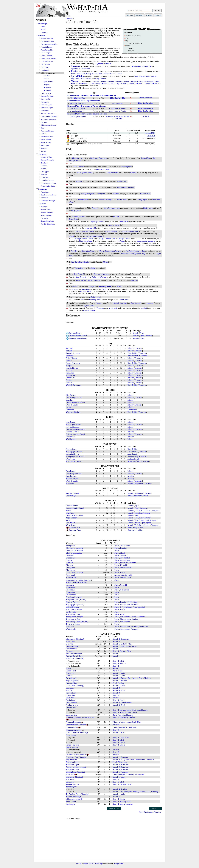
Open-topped (144, 520)
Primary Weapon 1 (120, 774)
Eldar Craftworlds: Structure (150, 812)
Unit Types (139, 15)
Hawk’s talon (71, 693)
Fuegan (69, 366)
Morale (43, 169)
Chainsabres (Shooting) (75, 639)
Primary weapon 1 (120, 722)
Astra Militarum (47, 47)
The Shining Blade (73, 614)
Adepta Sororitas (47, 38)
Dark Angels (45, 64)
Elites (73, 74)
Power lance (71, 587)
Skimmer (147, 510)
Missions (44, 207)
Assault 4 (116, 641)
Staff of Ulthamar (73, 607)
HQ (100, 74)
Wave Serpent (71, 525)
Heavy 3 (116, 782)
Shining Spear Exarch (74, 452)
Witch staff (70, 627)
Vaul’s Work (132, 602)
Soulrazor (124, 555)
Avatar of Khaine (72, 493)
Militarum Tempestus (48, 119)
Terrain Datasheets (48, 221)
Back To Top (114, 809)
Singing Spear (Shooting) (76, 772)
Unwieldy (124, 565)
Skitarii (43, 134)
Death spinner (71, 703)
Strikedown (150, 760)
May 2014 (151, 136)
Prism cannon (71, 735)
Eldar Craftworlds (117, 98)
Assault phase (126, 167)
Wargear (46, 84)
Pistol (115, 671)
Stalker (93, 268)
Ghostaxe (70, 565)
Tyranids (44, 148)
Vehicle (136, 333)
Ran (82, 300)
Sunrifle (69, 690)
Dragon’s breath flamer (75, 656)
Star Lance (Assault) (74, 609)
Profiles (46, 79)
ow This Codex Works (133, 36)
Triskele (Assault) (73, 624)
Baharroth (70, 356)
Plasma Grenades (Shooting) (77, 733)
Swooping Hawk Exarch (75, 456)
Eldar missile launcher (74, 659)
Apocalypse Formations (80, 69)
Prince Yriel (71, 378)
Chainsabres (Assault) (74, 548)
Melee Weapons (47, 215)
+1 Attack (121, 241)
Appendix (42, 204)
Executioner (71, 558)
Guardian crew (72, 476)
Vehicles (149, 15)
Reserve (134, 280)
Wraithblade (71, 437)
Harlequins (45, 102)
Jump (130, 356)
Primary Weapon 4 (120, 727)
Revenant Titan (75, 530)
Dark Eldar (45, 67)
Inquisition (45, 111)
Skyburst (148, 678)
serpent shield (114, 225)
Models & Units (47, 157)
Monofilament (126, 703)
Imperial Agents (47, 105)
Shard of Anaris (72, 602)
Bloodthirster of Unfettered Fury (133, 254)
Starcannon (70, 779)
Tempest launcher (73, 784)
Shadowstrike (145, 194)
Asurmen (69, 348)
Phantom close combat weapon (78, 580)
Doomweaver (71, 708)
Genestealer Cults (47, 96)
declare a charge (103, 169)
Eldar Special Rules (142, 76)
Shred (122, 553)
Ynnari (43, 151)
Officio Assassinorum (49, 125)
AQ (126, 41)
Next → (155, 809)
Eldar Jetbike (132, 353)
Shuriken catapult (73, 765)
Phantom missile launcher (76, 725)
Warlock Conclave (120, 303)
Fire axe (69, 560)
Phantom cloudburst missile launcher (80, 717)
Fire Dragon (71, 422)
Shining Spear (71, 449)
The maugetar (71, 787)
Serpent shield (71, 760)
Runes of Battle (136, 84)
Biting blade (71, 546)
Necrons (44, 122)
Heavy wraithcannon (74, 654)
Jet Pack (102, 200)
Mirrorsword (71, 577)
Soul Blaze (124, 563)
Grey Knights (46, 99)
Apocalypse (45, 192)
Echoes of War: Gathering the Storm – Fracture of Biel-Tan (92, 95)
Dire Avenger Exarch (74, 398)
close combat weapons (94, 236)
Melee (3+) (119, 607)
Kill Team (44, 198)
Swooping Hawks (78, 217)
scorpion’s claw (111, 231)
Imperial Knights (47, 108)
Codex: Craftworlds (135, 43)
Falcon (69, 510)
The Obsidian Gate (78, 98)
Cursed (133, 617)
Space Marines (46, 140)
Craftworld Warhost (101, 274)
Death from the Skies (48, 195)
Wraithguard (71, 439)
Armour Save (85, 291)
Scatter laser (71, 695)
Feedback (44, 32)
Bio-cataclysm (126, 792)
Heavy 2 (116, 698)
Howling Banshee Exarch (76, 429)
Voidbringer (70, 804)
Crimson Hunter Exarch (78, 336)
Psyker (104, 289)
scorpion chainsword (130, 231)
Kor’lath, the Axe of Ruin (135, 251)
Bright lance (71, 700)
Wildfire (133, 563)
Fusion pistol (71, 671)
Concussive (125, 590)
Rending (123, 548)
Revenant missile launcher (76, 755)
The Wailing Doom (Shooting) (78, 794)
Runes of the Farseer (84, 173)
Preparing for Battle (48, 186)
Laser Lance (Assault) (74, 573)
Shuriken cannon (72, 770)
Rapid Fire (117, 715)
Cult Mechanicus (47, 61)
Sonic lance (70, 774)
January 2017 (150, 133)
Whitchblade (71, 629)
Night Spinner (71, 518)
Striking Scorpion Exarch (85, 231)
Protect (120, 286)
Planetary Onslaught (48, 201)
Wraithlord (70, 483)
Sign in (79, 864)
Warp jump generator (112, 208)
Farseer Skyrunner (73, 363)
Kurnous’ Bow (71, 683)
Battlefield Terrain (47, 180)
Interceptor (124, 717)
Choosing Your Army (48, 183)
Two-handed (125, 546)
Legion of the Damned (49, 116)
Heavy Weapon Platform (75, 402)
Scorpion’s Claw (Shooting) (77, 757)
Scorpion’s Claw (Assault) (76, 600)
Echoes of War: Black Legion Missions (84, 101)
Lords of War (108, 74)
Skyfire (123, 663)
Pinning (131, 774)
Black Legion (117, 103)
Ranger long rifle (72, 745)
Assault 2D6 (117, 760)
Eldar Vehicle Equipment (81, 84)
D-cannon (70, 651)
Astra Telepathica (47, 50)
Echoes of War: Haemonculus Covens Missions (87, 114)
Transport (155, 510)
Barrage (123, 651)
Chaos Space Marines (49, 59)
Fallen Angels (46, 93)
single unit (113, 308)
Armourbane (125, 560)
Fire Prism (70, 513)
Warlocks (100, 308)
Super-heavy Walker (136, 528)
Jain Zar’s (75, 262)
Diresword (70, 555)
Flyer (142, 333)
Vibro (129, 802)
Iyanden (100, 64)
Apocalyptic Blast (134, 722)
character (118, 251)
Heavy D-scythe (72, 646)
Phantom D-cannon (73, 722)
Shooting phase (95, 300)
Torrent (135, 712)
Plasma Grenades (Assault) (76, 583)
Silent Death (84, 262)
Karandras (79, 268)
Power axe (70, 585)
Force (135, 607)
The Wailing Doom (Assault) (77, 622)
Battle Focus (95, 297)
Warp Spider (71, 459)
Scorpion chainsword (74, 597)
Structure (47, 76)
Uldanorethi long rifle (74, 799)
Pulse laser (70, 698)
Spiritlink (141, 607)
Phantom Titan (75, 528)
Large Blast (131, 710)
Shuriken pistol (72, 762)
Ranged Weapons (47, 212)
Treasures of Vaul (137, 81)
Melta (120, 671)
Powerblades (71, 595)
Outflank (102, 194)
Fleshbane (135, 605)
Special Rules (48, 82)
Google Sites (119, 864)
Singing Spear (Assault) (75, 605)
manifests (92, 286)
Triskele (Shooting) (73, 797)
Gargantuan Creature (140, 496)
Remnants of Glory (152, 81)
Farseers (99, 303)
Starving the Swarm (78, 116)
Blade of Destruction (74, 553)
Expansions (43, 189)
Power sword (71, 592)
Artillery (131, 476)
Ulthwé (108, 64)
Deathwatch (45, 70)
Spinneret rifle (71, 715)
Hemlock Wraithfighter (78, 338)
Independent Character (125, 187)
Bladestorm (125, 639)
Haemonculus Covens (115, 116)
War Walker (70, 523)
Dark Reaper (71, 471)
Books (43, 29)
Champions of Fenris (117, 109)
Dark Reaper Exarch (74, 474)
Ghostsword (71, 570)
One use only (140, 760)
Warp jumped (142, 200)
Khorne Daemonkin (48, 113)
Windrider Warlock (73, 412)
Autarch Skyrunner (73, 353)
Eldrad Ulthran (72, 358)
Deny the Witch (113, 173)
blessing (85, 289)
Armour (126, 81)
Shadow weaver (72, 705)
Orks (43, 128)
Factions (42, 35)
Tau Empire (45, 145)
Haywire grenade (72, 681)
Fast (141, 510)
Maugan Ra (70, 375)
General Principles (47, 160)
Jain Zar (74, 251)
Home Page (43, 24)
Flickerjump (148, 208)
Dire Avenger (71, 395)
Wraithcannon (71, 649)
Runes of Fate (151, 84)
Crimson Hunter (75, 333)
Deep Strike (74, 219)
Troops (119, 74)
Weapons (158, 15)
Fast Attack (81, 74)
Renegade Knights (47, 131)
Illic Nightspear (72, 368)
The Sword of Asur (73, 619)
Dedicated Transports (99, 158)
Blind (122, 614)
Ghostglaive (71, 568)
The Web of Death (77, 109)
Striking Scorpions (87, 194)
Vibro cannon (71, 802)
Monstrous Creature (135, 483)
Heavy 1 (116, 651)
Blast (123, 646)
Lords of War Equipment (101, 84)
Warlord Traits (86, 79)
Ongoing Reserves (97, 222)
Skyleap (116, 217)
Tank (136, 510)
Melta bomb (71, 575)
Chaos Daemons (47, 56)
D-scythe (69, 644)
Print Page (99, 864)
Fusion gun (70, 673)
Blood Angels (46, 53)
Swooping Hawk (72, 454)
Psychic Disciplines (48, 224)
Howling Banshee (73, 427)
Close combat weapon (74, 551)
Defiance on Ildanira (78, 103)
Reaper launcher (72, 747)
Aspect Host (145, 158)
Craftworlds (122, 181)
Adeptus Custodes (47, 41)
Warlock (75, 286)
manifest (150, 303)
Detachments (136, 66)
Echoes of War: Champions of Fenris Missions (87, 106)
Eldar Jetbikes (78, 167)
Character (148, 336)
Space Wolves (46, 142)
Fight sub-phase (86, 241)
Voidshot (129, 804)
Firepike (69, 676)
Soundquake (139, 774)
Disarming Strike (88, 251)
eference (128, 46)
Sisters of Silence (47, 137)
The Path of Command (92, 280)
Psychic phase (89, 306)
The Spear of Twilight (74, 617)
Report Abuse (88, 864)
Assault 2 (116, 639)
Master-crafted (126, 568)
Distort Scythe (126, 644)
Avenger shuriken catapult (76, 767)
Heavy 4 (116, 695)
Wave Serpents (77, 158)
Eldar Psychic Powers (120, 84)
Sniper (122, 745)
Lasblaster (70, 688)
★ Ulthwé (47, 90)
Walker (137, 523)
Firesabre (69, 563)
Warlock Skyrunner (73, 385)
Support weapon (72, 479)
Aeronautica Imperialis (49, 44)
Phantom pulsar (72, 727)
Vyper (68, 520)
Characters (45, 177)
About (43, 27)
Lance (122, 573)
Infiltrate (116, 194)
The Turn (130, 15)
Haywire (124, 681)
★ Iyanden (47, 87)
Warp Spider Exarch (74, 461)
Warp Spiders (83, 200)
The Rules (42, 154)
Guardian (69, 400)
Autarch (95, 208)
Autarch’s (79, 280)
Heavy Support (92, 74)
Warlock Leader (72, 405)
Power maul (70, 590)
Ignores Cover (138, 678)
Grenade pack (71, 678)
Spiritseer (70, 380)
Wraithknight (71, 496)
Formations (146, 66)
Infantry (108, 200)
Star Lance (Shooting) (74, 777)
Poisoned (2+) (145, 792)
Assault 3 (116, 688)
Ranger (69, 407)
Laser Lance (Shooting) (75, 686)
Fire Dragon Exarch (73, 424)
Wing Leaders (101, 79)
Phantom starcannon (74, 730)
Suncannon (70, 782)
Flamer (69, 668)
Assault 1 (116, 644)
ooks (126, 38)
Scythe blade (71, 612)
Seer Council (79, 274)
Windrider (70, 410)
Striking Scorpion (73, 432)
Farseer (133, 173)
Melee (105, 262)
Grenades (44, 218)
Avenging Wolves (77, 111)
